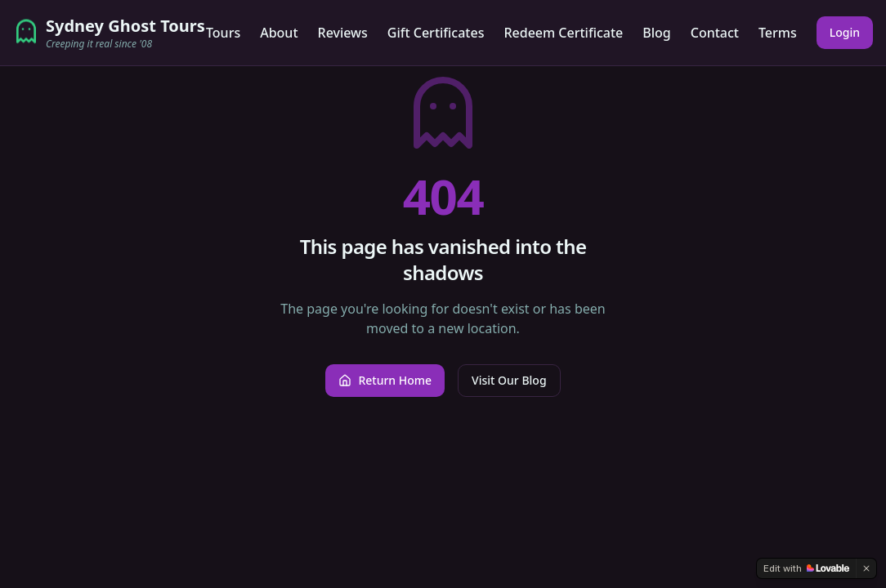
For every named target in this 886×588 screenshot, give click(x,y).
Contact (715, 33)
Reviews (343, 33)
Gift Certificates (436, 33)
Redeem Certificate (563, 33)
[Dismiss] (866, 568)
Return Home (385, 380)
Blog (656, 33)
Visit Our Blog (509, 380)
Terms (778, 33)
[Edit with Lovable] (806, 568)
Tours (223, 33)
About (279, 33)
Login (845, 32)
